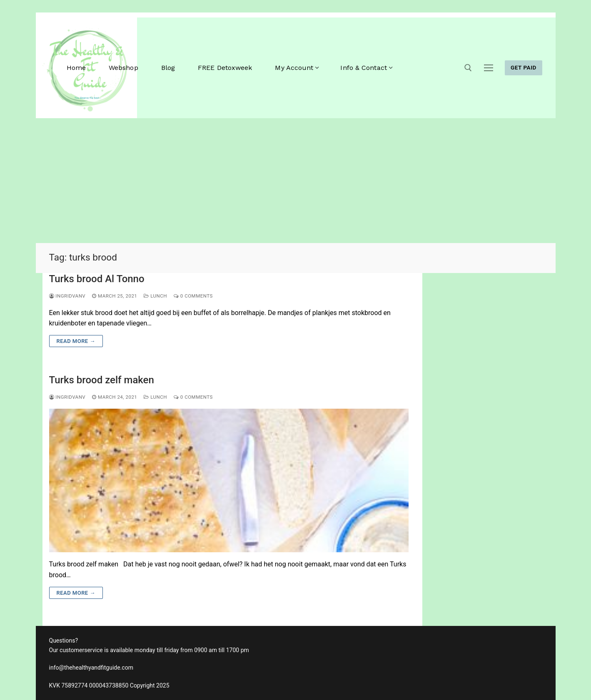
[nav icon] (489, 68)
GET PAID (524, 67)
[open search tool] (468, 68)
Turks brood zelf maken (102, 380)
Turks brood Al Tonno (97, 279)
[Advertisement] (296, 181)
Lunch (155, 296)
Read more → (76, 341)
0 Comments (193, 296)
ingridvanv (67, 296)
